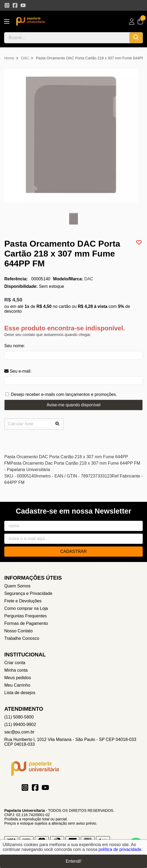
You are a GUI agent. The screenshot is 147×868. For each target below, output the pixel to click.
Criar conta (15, 663)
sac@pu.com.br (19, 732)
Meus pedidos (18, 678)
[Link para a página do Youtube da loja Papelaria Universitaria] (23, 5)
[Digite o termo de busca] (67, 38)
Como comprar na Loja (26, 608)
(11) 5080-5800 (19, 717)
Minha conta (16, 670)
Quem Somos (17, 586)
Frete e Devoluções (23, 601)
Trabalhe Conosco (22, 638)
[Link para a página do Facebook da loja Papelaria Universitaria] (15, 5)
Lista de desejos (20, 693)
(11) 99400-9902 (20, 724)
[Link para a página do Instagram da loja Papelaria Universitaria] (7, 5)
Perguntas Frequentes (25, 616)
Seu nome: (15, 346)
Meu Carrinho (17, 685)
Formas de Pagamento (26, 623)
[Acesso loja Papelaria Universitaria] (132, 22)
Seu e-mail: (18, 371)
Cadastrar (74, 551)
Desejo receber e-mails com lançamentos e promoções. (64, 394)
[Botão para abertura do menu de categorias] (7, 22)
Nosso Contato (19, 631)
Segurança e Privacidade (28, 593)
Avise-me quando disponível (74, 405)
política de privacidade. (121, 849)
